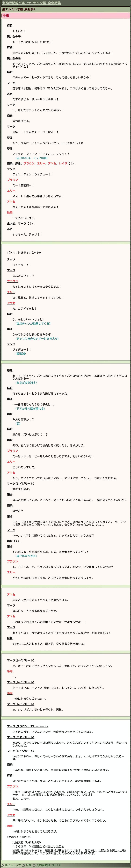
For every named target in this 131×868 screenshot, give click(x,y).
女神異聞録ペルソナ (49, 865)
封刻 (29, 865)
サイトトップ (13, 865)
